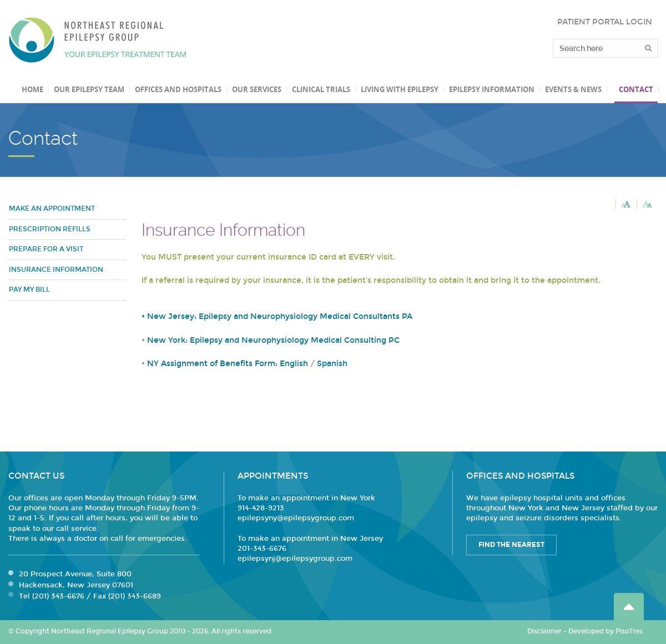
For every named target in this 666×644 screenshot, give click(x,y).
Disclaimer (544, 631)
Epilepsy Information (492, 89)
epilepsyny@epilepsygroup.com (296, 518)
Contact (636, 89)
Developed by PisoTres (606, 631)
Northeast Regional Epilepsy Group (98, 40)
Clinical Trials (321, 89)
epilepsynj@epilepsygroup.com (295, 559)
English (294, 364)
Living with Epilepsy (400, 89)
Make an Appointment (52, 209)
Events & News (573, 89)
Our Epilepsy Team (89, 89)
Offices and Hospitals (178, 89)
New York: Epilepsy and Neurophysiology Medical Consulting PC (273, 340)
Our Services (257, 89)
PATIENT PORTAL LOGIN (605, 22)
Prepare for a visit (46, 249)
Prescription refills (50, 229)
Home (32, 89)
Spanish (332, 364)
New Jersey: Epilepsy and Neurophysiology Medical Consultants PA (280, 316)
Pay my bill (29, 290)
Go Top (629, 607)
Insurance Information (56, 270)
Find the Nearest (511, 545)
